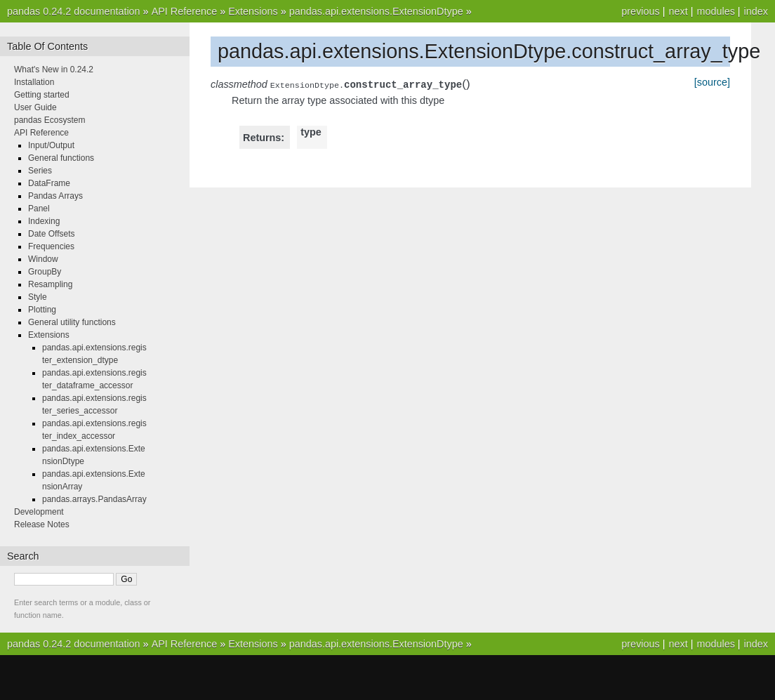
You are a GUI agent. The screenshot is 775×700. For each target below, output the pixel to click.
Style (38, 297)
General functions (61, 158)
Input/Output (51, 145)
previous (640, 11)
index (756, 11)
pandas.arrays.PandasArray (94, 499)
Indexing (44, 221)
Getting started (42, 95)
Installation (34, 82)
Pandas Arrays (55, 196)
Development (39, 512)
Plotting (42, 310)
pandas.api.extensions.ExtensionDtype (376, 11)
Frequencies (51, 246)
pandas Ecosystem (49, 120)
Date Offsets (51, 234)
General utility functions (72, 322)
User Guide (35, 107)
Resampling (50, 284)
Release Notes (42, 524)
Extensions (253, 11)
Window (43, 259)
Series (40, 171)
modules (715, 11)
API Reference (185, 11)
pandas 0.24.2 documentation (74, 11)
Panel (39, 209)
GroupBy (45, 272)
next (678, 11)
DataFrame (49, 183)
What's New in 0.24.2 (54, 70)
